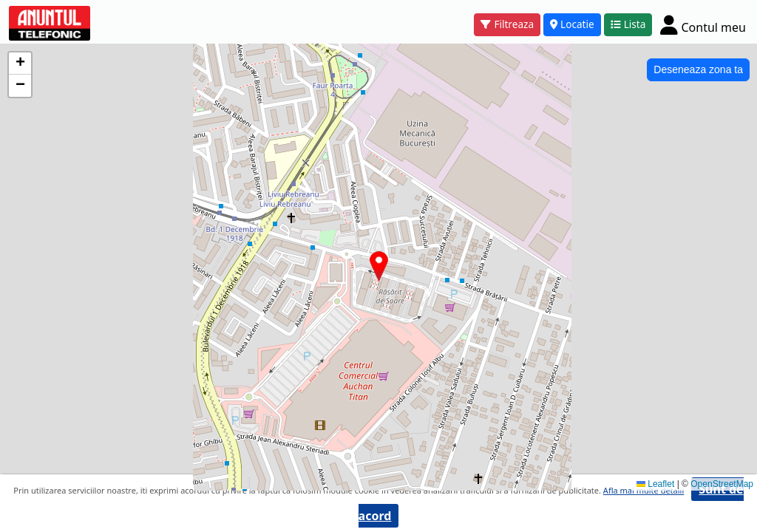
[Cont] (703, 25)
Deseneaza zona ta (698, 69)
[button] (379, 266)
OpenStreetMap (722, 484)
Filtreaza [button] (507, 24)
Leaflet (655, 484)
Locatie (572, 24)
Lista (628, 24)
